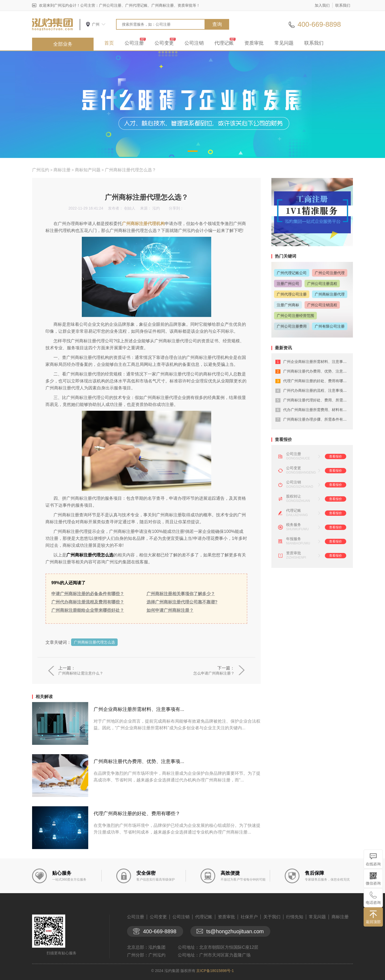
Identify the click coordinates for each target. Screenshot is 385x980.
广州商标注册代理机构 (143, 224)
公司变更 (164, 43)
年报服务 (294, 539)
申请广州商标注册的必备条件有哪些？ (88, 594)
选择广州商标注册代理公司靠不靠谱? (182, 602)
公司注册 (134, 43)
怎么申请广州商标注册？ (214, 673)
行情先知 (295, 917)
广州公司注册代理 (330, 273)
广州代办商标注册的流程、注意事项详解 (317, 390)
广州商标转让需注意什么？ (81, 673)
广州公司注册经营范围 (295, 316)
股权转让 (294, 496)
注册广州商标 (288, 305)
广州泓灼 (41, 170)
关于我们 (272, 917)
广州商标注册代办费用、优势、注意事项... (139, 761)
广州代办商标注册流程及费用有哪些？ (88, 602)
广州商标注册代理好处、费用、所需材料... (318, 400)
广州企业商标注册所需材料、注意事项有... (139, 709)
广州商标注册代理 (330, 294)
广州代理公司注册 (292, 294)
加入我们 (322, 5)
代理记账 (224, 43)
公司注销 (194, 43)
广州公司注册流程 (322, 284)
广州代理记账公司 (292, 273)
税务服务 (294, 525)
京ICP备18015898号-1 (215, 971)
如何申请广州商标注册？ (170, 610)
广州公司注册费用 (292, 326)
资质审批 (254, 43)
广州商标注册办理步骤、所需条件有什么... (318, 419)
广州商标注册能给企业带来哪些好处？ (88, 610)
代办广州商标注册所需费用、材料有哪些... (318, 410)
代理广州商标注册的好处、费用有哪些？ (137, 814)
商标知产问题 (88, 170)
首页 (109, 43)
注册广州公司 (288, 284)
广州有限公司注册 (330, 326)
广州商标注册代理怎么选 (94, 642)
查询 (217, 24)
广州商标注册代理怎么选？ (130, 170)
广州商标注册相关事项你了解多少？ (181, 594)
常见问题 (284, 43)
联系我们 (343, 5)
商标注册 (62, 170)
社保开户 (249, 917)
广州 (96, 24)
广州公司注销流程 (322, 305)
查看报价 (336, 456)
